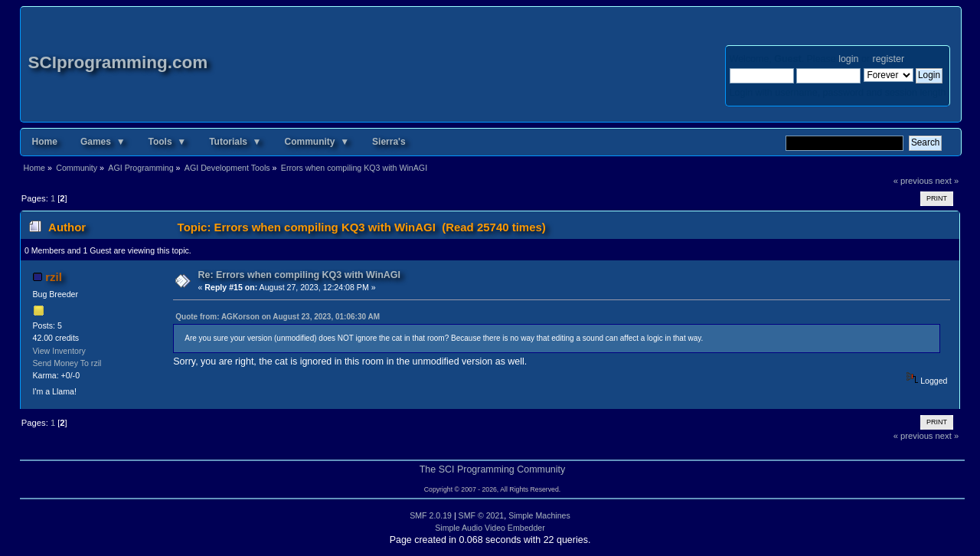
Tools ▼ (168, 142)
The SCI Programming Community (493, 469)
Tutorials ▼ (235, 142)
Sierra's (389, 142)
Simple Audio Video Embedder (490, 528)
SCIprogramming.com (118, 62)
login (848, 59)
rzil (54, 277)
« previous (913, 181)
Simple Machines (539, 515)
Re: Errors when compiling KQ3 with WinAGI (300, 275)
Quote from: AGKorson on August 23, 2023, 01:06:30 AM (278, 317)
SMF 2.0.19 (431, 515)
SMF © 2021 (482, 515)
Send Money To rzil (67, 363)
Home (45, 142)
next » (947, 181)
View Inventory (59, 351)
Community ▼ (317, 142)
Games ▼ (103, 142)
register (889, 59)
